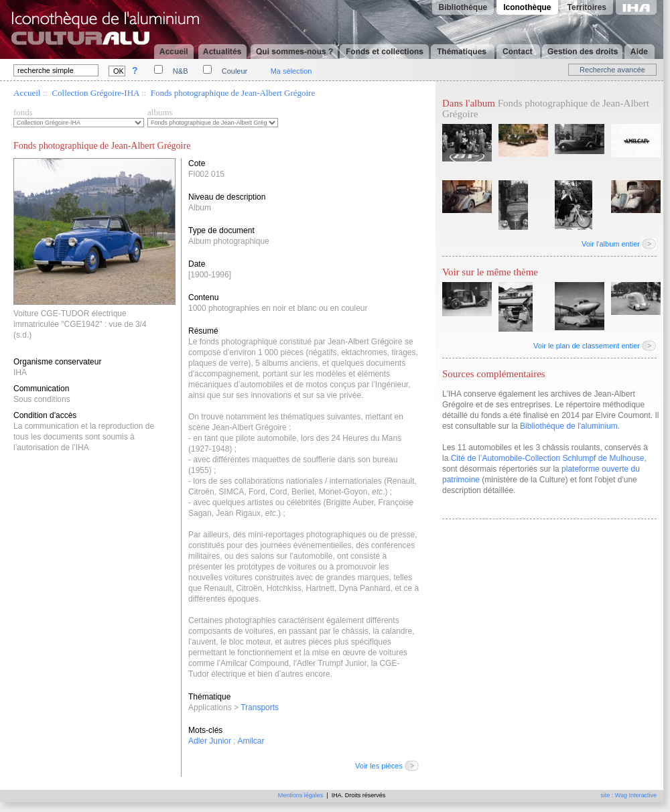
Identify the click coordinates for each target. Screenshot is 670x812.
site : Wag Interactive (628, 795)
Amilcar (251, 741)
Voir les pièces (379, 766)
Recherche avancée (612, 70)
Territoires (587, 7)
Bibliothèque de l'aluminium (569, 426)
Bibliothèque (463, 7)
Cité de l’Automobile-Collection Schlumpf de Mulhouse (548, 458)
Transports (260, 707)
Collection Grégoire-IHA (95, 93)
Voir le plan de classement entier (587, 346)
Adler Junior (210, 741)
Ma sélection (291, 71)
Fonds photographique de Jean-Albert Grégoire (233, 93)
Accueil (27, 93)
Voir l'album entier (611, 244)
